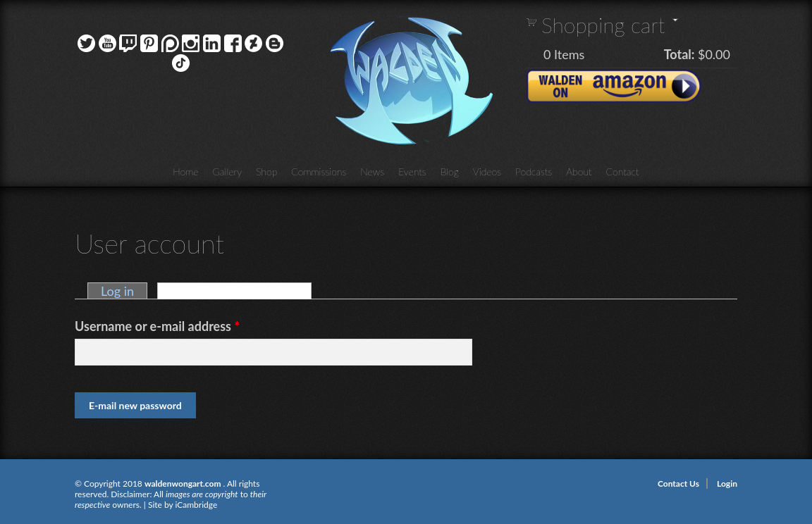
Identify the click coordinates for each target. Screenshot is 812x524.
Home (185, 171)
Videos (487, 171)
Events (412, 171)
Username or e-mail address (157, 326)
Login (727, 484)
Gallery (228, 171)
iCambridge (196, 505)
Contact (623, 171)
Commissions (319, 171)
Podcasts (534, 171)
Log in (117, 291)
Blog (450, 171)
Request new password (241, 291)
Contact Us (678, 484)
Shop (266, 171)
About (579, 171)
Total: (679, 54)
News (372, 171)
